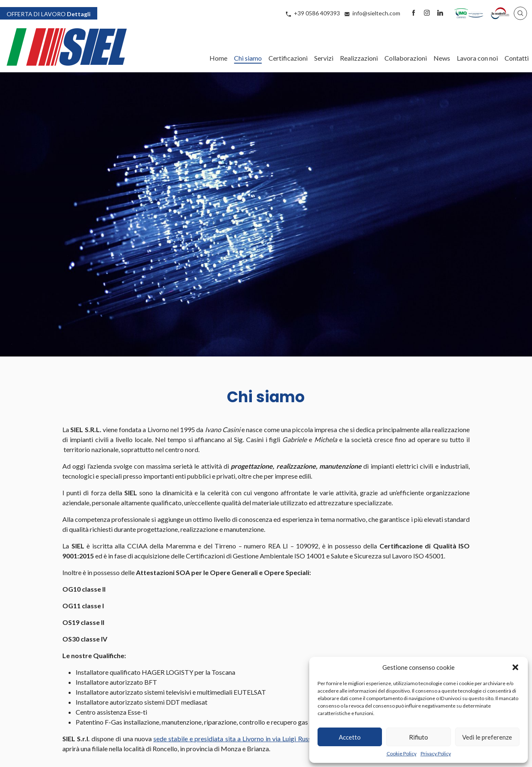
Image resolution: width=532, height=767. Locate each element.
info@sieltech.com (376, 13)
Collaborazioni (406, 58)
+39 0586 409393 (317, 13)
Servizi (324, 58)
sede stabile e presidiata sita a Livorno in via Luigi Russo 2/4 (240, 739)
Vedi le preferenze (487, 737)
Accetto (350, 737)
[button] (515, 667)
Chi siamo (248, 58)
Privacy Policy (436, 753)
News (442, 58)
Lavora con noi (477, 58)
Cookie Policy (401, 753)
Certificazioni (288, 58)
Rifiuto (419, 737)
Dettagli (49, 13)
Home (218, 58)
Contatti (517, 58)
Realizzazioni (359, 58)
